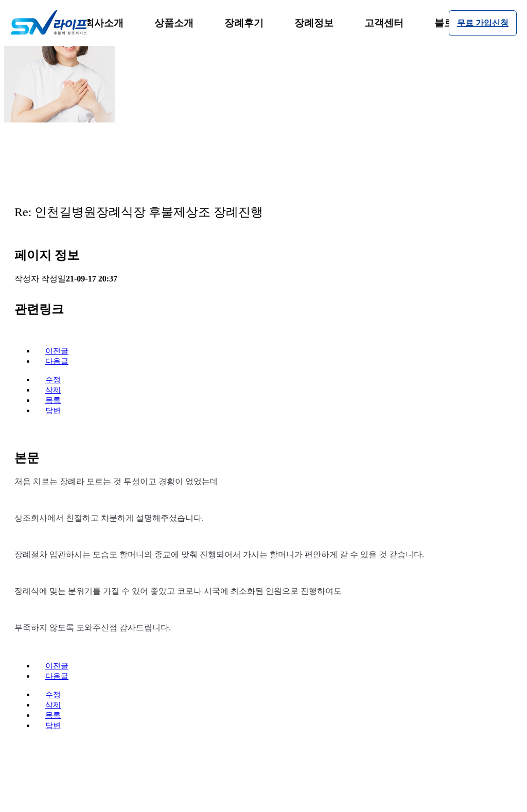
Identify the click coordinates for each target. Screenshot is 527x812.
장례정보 (314, 23)
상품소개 (174, 23)
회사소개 (104, 23)
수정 (53, 380)
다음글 (57, 361)
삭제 (53, 390)
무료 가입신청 (483, 23)
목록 (53, 400)
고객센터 (384, 23)
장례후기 (244, 23)
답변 (53, 411)
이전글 (57, 351)
